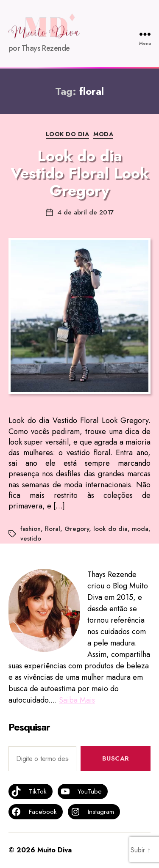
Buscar (116, 758)
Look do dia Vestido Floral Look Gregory (80, 173)
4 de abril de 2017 (85, 212)
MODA (103, 135)
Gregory (77, 529)
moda (140, 529)
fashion (31, 529)
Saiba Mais (77, 700)
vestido (31, 538)
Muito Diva (54, 850)
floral (53, 529)
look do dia (110, 529)
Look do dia (68, 135)
